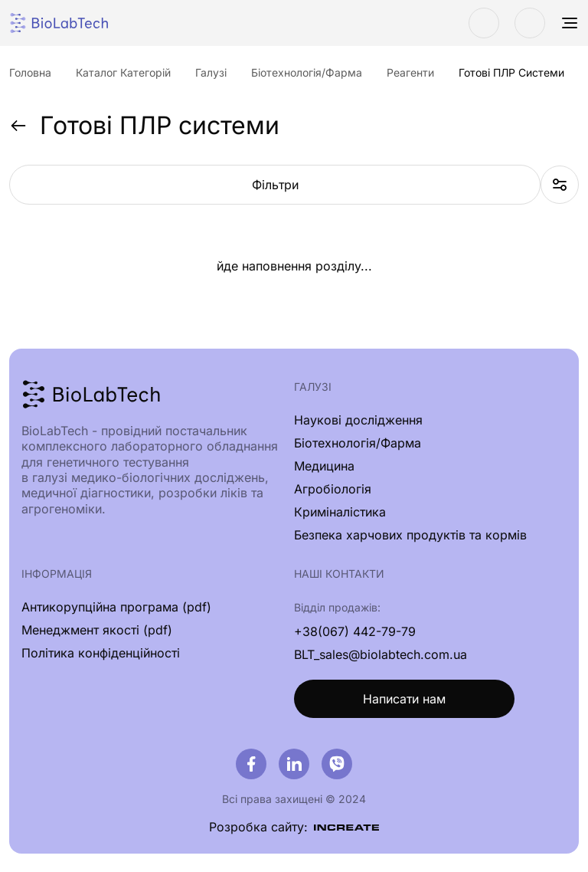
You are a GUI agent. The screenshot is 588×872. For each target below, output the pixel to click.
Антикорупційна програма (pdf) (116, 607)
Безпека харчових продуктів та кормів (410, 535)
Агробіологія (333, 489)
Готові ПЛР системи (144, 126)
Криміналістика (340, 512)
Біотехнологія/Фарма (358, 443)
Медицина (324, 466)
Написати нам (404, 699)
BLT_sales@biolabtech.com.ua (381, 654)
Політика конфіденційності (101, 653)
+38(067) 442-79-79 (355, 631)
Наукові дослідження (358, 420)
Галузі (313, 387)
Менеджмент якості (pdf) (97, 630)
